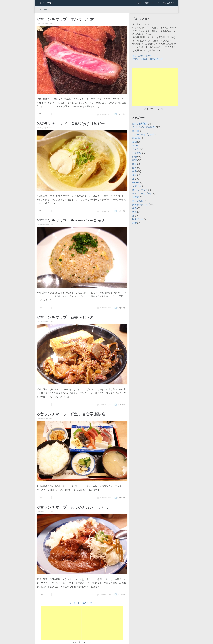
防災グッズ (138, 219)
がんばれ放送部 (168, 3)
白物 (134, 157)
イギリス (137, 186)
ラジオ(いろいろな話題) (144, 127)
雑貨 (134, 223)
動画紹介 (137, 138)
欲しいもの (138, 201)
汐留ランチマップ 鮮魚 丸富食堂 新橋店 (71, 414)
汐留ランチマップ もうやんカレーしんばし (74, 507)
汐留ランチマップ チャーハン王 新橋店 (71, 221)
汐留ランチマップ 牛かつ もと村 (65, 19)
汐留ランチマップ (151, 3)
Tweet (41, 114)
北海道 (136, 197)
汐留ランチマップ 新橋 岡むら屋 (65, 317)
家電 (134, 142)
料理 (134, 160)
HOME (138, 3)
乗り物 (136, 131)
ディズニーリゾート (142, 193)
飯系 (134, 171)
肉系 (134, 164)
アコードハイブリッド (143, 134)
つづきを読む (121, 114)
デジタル (137, 153)
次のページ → (88, 603)
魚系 (134, 175)
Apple (135, 146)
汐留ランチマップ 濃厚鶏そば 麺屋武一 (71, 124)
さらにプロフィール (142, 56)
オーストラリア (140, 190)
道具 (134, 168)
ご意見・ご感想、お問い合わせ (148, 59)
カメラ (136, 149)
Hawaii (136, 182)
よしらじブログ (46, 3)
